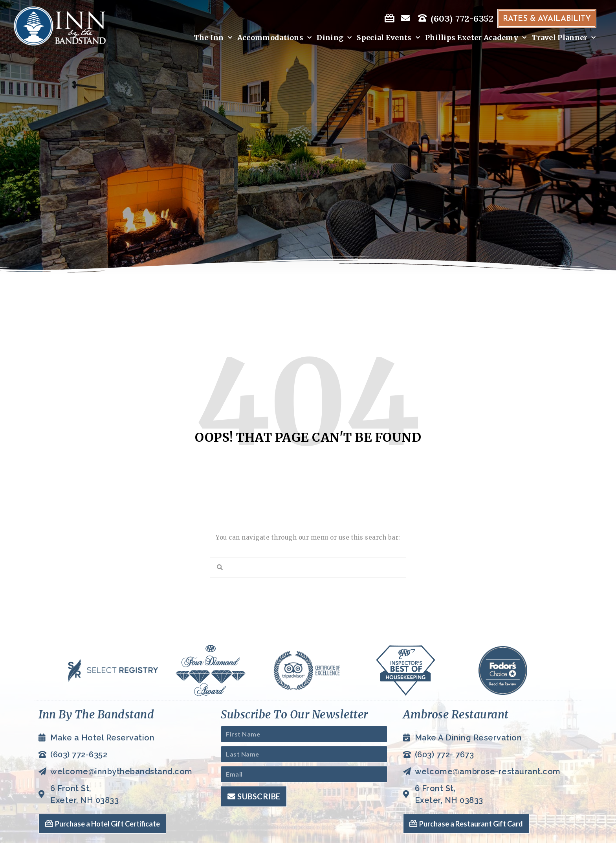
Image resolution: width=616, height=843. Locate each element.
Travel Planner (562, 38)
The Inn (211, 38)
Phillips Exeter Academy (474, 38)
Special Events (387, 38)
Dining (333, 38)
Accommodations (273, 38)
